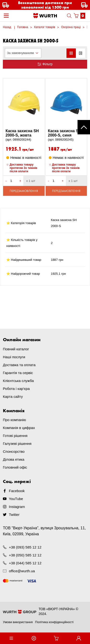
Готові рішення (15, 436)
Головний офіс (15, 467)
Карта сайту (13, 397)
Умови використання (18, 622)
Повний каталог (16, 349)
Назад (7, 27)
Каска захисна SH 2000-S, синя (66, 135)
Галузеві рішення (17, 444)
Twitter (14, 515)
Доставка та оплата (19, 365)
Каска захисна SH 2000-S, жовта (24, 135)
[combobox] (23, 53)
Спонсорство (14, 451)
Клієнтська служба (18, 381)
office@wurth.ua (22, 571)
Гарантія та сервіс (18, 373)
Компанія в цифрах (19, 428)
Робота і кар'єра (16, 389)
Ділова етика (14, 459)
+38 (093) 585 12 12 (25, 547)
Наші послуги (14, 357)
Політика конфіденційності (54, 622)
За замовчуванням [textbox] (20, 53)
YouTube (16, 499)
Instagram (17, 507)
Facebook (17, 491)
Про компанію (14, 420)
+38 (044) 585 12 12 (25, 563)
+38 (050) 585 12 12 (25, 555)
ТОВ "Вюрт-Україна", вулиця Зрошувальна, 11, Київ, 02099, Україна (44, 531)
